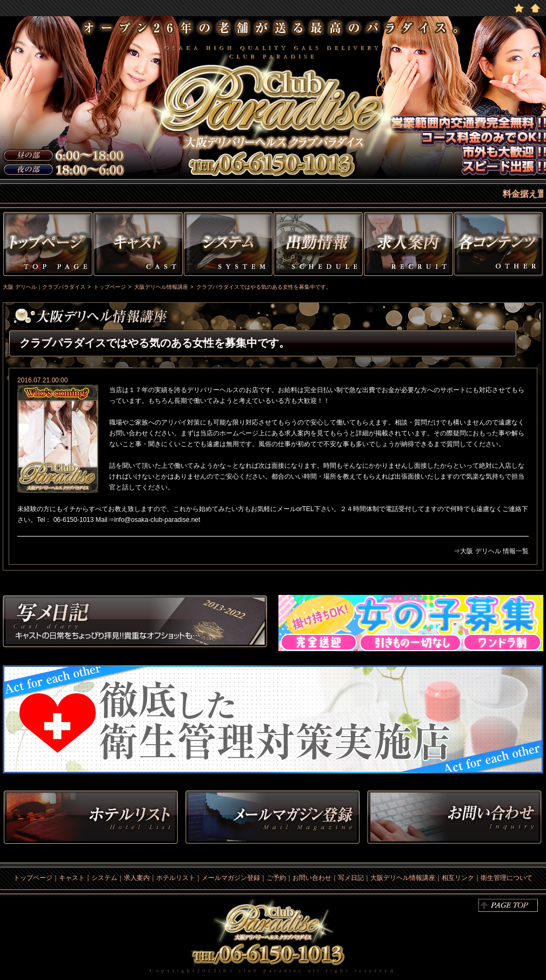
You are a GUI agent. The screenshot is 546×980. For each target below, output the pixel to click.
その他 (500, 246)
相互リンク (458, 878)
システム (228, 246)
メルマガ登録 (272, 818)
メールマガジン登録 (231, 878)
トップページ (46, 246)
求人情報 (408, 246)
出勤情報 (318, 246)
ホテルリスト (91, 818)
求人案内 (137, 878)
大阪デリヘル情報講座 (403, 878)
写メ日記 (135, 623)
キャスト (138, 246)
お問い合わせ (454, 818)
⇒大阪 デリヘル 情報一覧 (491, 551)
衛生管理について (507, 878)
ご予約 (276, 878)
